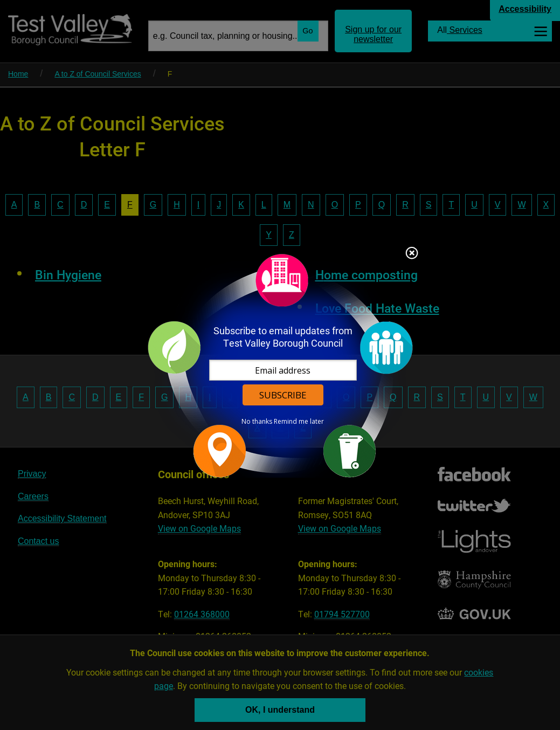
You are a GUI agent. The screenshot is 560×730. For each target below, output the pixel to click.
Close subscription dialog (412, 254)
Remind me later (299, 422)
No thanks (257, 422)
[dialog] (280, 365)
